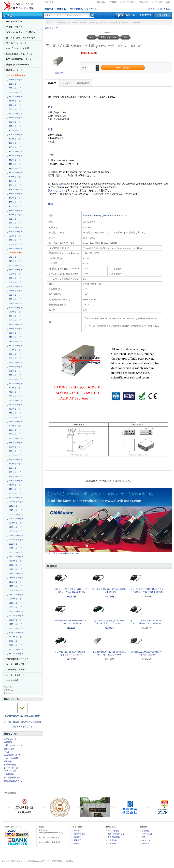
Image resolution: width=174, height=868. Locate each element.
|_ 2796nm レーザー (15, 641)
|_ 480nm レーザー (14, 206)
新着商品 (49, 9)
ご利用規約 (9, 774)
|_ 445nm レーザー (14, 164)
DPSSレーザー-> (14, 21)
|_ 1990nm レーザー (15, 628)
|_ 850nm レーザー (14, 447)
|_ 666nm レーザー (14, 367)
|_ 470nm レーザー (14, 198)
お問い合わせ (101, 2)
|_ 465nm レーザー (14, 194)
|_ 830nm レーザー (14, 438)
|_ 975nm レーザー (14, 493)
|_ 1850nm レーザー (15, 607)
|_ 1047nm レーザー (15, 510)
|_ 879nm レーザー (14, 459)
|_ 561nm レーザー (14, 282)
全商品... (7, 693)
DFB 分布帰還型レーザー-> (19, 59)
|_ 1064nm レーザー (15, 523)
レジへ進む (162, 15)
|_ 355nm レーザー (14, 109)
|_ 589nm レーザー (14, 295)
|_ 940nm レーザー (14, 485)
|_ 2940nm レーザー (15, 645)
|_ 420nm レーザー (14, 147)
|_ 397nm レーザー (14, 126)
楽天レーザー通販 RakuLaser (29, 861)
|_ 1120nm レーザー (15, 540)
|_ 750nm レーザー (14, 400)
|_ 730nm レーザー (14, 396)
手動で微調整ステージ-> (17, 659)
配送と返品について (13, 781)
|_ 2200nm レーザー (15, 637)
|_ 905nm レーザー (14, 472)
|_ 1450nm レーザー (15, 582)
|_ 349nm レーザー (14, 101)
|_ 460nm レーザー (14, 185)
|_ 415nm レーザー (14, 143)
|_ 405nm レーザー (14, 135)
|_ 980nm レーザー (14, 497)
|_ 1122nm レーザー (15, 544)
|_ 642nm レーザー (14, 341)
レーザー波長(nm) (62, 23)
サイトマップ (10, 771)
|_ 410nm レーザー (14, 139)
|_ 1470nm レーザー (15, 586)
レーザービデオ (11, 768)
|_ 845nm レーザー (14, 443)
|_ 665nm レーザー (14, 362)
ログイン (152, 9)
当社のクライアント (128, 2)
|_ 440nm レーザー (14, 156)
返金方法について (12, 755)
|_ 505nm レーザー (14, 223)
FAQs (7, 752)
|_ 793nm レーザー (14, 422)
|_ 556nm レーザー (14, 278)
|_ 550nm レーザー (14, 265)
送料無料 (8, 761)
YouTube (145, 844)
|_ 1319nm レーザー (15, 565)
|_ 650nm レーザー (14, 346)
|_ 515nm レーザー (14, 236)
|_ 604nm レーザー (14, 303)
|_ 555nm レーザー (14, 274)
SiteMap (69, 861)
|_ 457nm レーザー (14, 181)
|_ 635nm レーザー (14, 324)
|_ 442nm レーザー (14, 160)
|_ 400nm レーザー (14, 130)
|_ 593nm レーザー (14, 299)
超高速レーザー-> (14, 70)
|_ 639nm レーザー (14, 333)
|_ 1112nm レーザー (15, 535)
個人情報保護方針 (12, 778)
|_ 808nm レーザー (14, 430)
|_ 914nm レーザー (14, 476)
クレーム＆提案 (11, 758)
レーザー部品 (12, 680)
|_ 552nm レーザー (14, 270)
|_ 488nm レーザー (14, 211)
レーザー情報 (157, 2)
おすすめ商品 (76, 9)
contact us (65, 184)
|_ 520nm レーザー (14, 240)
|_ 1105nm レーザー (15, 531)
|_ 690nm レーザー (14, 384)
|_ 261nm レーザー (14, 84)
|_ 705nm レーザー (14, 388)
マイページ (92, 9)
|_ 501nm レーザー (14, 219)
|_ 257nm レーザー (14, 80)
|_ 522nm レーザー (14, 244)
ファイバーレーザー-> (16, 43)
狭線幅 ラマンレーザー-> (18, 65)
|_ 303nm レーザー (14, 92)
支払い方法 (144, 2)
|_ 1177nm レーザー (15, 548)
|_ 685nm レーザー (14, 379)
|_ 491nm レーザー (14, 215)
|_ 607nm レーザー (14, 308)
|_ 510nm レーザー (14, 227)
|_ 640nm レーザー (14, 337)
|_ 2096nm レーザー (15, 633)
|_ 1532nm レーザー (15, 590)
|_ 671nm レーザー (14, 371)
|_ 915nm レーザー (14, 481)
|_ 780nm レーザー (14, 409)
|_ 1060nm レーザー (15, 519)
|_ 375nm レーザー (14, 118)
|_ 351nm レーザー (14, 105)
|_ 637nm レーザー (14, 329)
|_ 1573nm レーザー (15, 599)
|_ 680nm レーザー (14, 375)
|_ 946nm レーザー (14, 489)
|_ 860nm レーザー (14, 455)
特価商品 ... (9, 687)
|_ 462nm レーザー (14, 189)
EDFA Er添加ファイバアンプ (19, 54)
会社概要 (113, 2)
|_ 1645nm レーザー (15, 603)
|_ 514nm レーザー (14, 232)
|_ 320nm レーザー (14, 97)
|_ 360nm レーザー (14, 113)
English (168, 2)
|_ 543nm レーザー (14, 261)
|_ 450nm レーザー (14, 173)
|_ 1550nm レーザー (15, 595)
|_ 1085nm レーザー (15, 527)
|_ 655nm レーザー (14, 350)
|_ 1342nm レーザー (15, 569)
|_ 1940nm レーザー (15, 624)
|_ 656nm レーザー (14, 354)
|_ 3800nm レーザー (15, 649)
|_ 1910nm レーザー (15, 620)
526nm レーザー (79, 23)
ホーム (49, 23)
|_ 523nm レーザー (14, 248)
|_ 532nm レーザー (14, 257)
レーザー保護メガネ (15, 664)
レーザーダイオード (15, 675)
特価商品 (61, 9)
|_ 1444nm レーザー (15, 578)
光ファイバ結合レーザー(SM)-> (20, 38)
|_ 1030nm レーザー (15, 502)
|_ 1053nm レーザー (15, 514)
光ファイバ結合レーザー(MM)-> (21, 32)
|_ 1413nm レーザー (15, 573)
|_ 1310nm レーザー (15, 557)
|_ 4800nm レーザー (15, 654)
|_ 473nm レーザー (14, 202)
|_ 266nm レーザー (14, 88)
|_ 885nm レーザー (14, 468)
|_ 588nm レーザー (14, 291)
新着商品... (8, 690)
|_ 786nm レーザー (14, 417)
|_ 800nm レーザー (14, 426)
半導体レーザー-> (14, 27)
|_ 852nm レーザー (14, 451)
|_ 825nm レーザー (14, 434)
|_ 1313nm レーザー (15, 561)
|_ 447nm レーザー (14, 168)
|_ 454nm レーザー (14, 177)
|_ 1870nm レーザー (15, 611)
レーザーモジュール (15, 670)
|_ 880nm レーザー (14, 464)
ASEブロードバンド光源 (17, 48)
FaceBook (146, 840)
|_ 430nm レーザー (14, 151)
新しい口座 (165, 9)
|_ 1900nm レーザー (15, 616)
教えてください (56, 190)
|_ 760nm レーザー (14, 405)
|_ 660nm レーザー (14, 358)
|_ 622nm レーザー (14, 312)
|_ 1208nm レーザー (15, 552)
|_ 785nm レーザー (14, 413)
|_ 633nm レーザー (14, 320)
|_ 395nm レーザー (14, 122)
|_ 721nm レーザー (14, 392)
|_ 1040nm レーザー (15, 506)
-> (15, 75)
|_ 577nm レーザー (14, 286)
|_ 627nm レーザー (14, 316)
